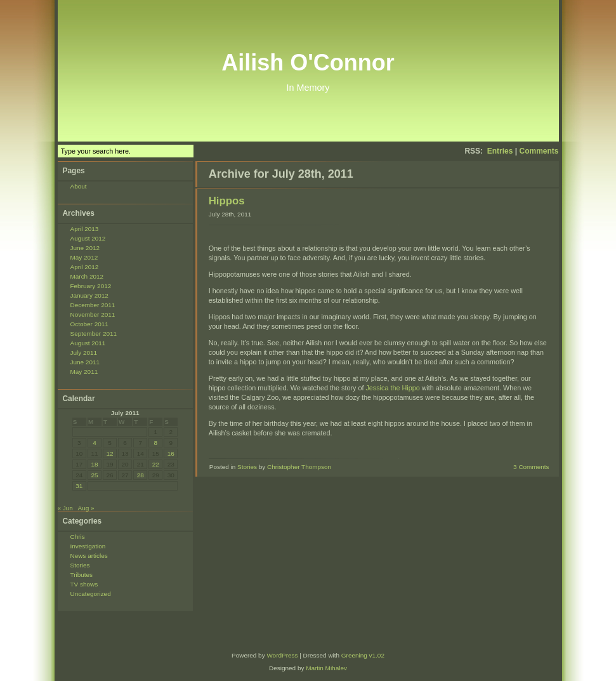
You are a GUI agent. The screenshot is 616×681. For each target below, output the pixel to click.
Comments (539, 151)
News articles (89, 556)
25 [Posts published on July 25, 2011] (94, 475)
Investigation (88, 546)
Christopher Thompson (299, 467)
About (79, 186)
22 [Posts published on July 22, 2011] (156, 464)
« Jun (65, 508)
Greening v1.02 (363, 655)
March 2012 (87, 276)
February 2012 (91, 286)
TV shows (84, 584)
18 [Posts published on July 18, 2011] (94, 464)
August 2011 (88, 343)
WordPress (282, 655)
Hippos (227, 201)
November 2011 (93, 314)
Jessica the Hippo (392, 388)
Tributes (82, 575)
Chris (78, 537)
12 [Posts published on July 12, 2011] (109, 453)
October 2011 (89, 324)
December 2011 (93, 305)
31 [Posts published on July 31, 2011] (79, 486)
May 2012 (84, 257)
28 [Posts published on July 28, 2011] (141, 475)
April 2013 (85, 229)
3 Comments (531, 467)
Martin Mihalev (326, 668)
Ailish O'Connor (308, 63)
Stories (80, 565)
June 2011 (85, 362)
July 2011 (84, 353)
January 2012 (89, 295)
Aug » (86, 508)
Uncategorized (91, 594)
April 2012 (85, 267)
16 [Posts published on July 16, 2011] (171, 453)
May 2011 (84, 372)
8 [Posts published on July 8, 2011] (155, 443)
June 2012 (85, 248)
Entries (500, 151)
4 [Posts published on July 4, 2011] (95, 443)
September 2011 (94, 334)
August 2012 (88, 238)
